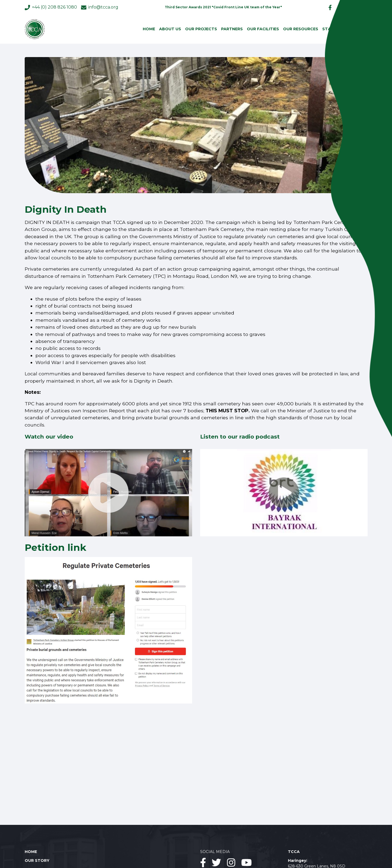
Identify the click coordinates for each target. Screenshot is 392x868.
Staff (329, 29)
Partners (232, 29)
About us (170, 29)
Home (149, 29)
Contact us (354, 29)
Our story (37, 860)
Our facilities (263, 29)
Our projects (201, 29)
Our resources (301, 29)
